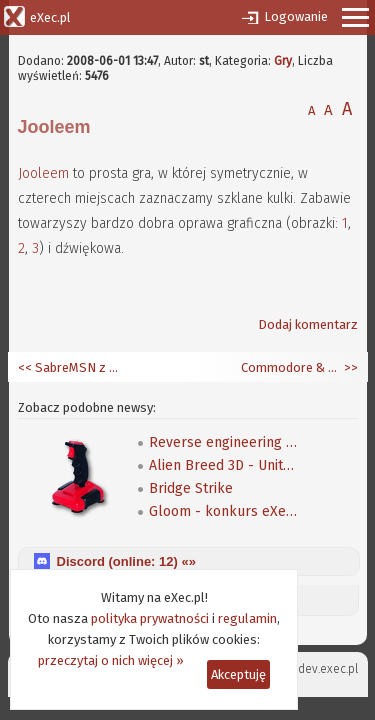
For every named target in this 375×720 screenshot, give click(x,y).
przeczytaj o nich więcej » (111, 660)
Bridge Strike (191, 488)
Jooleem (43, 173)
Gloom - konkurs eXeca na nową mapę (224, 511)
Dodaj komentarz (308, 324)
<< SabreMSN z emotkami (68, 367)
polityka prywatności (150, 618)
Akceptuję (238, 674)
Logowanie (296, 16)
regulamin (247, 618)
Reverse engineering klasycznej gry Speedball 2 (224, 442)
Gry (283, 61)
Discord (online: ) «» (126, 561)
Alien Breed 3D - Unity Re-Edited (224, 465)
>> (349, 367)
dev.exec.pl (328, 669)
